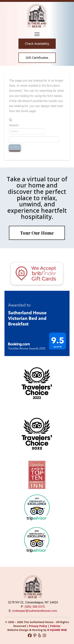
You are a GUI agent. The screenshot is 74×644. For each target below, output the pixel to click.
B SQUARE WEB (57, 630)
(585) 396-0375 (35, 607)
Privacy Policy (38, 626)
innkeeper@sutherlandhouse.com (35, 611)
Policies (55, 626)
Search (14, 125)
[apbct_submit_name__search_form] (15, 148)
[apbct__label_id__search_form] (34, 139)
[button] (37, 34)
